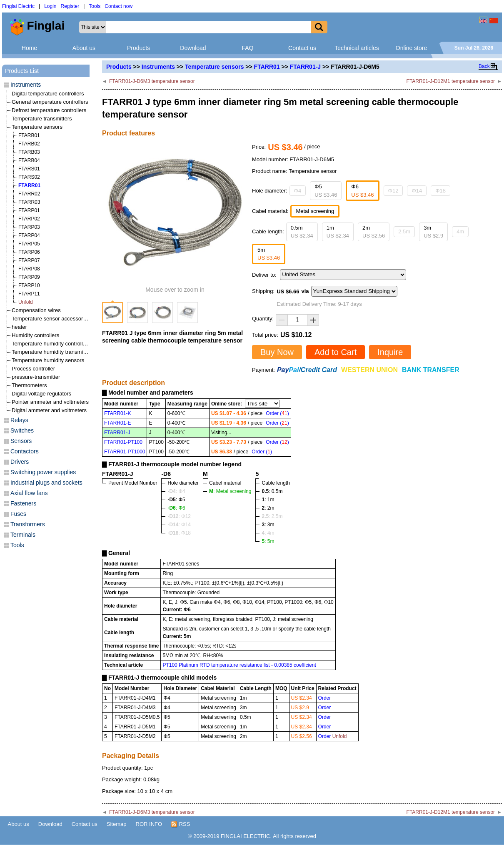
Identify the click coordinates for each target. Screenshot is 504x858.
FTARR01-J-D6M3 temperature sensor (152, 81)
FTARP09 (29, 277)
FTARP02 (29, 219)
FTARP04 (29, 235)
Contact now (119, 6)
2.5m (404, 231)
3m (433, 232)
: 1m (268, 500)
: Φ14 (179, 525)
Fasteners (23, 503)
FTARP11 (29, 294)
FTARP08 (29, 269)
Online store (411, 48)
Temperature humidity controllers (51, 344)
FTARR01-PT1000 (125, 452)
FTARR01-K (117, 413)
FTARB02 (29, 144)
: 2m (268, 508)
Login (50, 6)
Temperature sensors (214, 67)
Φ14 (417, 191)
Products (138, 48)
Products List (22, 71)
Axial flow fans (29, 493)
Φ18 (440, 191)
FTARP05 (29, 244)
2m (374, 232)
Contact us (302, 48)
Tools (95, 6)
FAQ (247, 48)
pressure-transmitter (36, 377)
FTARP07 (29, 260)
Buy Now (277, 352)
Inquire (390, 352)
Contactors (25, 451)
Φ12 (393, 191)
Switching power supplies (43, 472)
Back (484, 66)
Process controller (33, 369)
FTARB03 (29, 152)
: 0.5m (272, 491)
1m (338, 232)
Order (325, 698)
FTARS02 (29, 177)
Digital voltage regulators (41, 394)
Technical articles (357, 48)
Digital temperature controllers (48, 94)
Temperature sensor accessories (51, 319)
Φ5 (326, 191)
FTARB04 (29, 160)
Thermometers (29, 385)
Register (70, 6)
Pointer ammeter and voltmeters (50, 402)
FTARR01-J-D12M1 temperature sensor (451, 81)
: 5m (268, 541)
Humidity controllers (35, 335)
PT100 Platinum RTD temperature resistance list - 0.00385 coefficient (239, 665)
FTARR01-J (305, 67)
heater (19, 327)
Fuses (18, 514)
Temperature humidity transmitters (53, 352)
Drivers (20, 462)
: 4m (268, 533)
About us (84, 48)
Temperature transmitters (42, 119)
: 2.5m (272, 516)
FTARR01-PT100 (123, 442)
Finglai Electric (18, 6)
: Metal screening (230, 491)
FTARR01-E (117, 423)
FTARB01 (29, 135)
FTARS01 (29, 169)
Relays (19, 420)
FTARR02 (29, 194)
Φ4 (298, 191)
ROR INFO (149, 824)
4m (460, 231)
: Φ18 (179, 533)
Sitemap (117, 824)
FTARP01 (29, 210)
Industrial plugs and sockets (46, 483)
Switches (22, 430)
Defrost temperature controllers (49, 110)
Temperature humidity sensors (48, 360)
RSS (181, 824)
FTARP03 (29, 227)
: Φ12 (179, 516)
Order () (277, 413)
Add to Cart (336, 352)
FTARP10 (29, 285)
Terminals (23, 535)
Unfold (26, 302)
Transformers (28, 524)
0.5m (302, 232)
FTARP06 (29, 252)
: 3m (268, 525)
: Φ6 (176, 508)
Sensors (21, 441)
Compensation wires (36, 310)
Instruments (158, 67)
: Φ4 (176, 491)
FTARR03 (29, 202)
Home (29, 48)
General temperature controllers (50, 102)
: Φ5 (176, 500)
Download (193, 48)
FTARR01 (267, 67)
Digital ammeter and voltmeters (49, 410)
